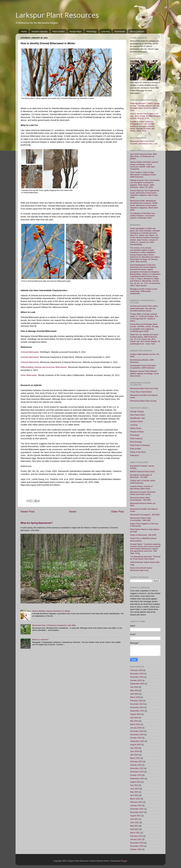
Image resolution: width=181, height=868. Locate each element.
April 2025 (134, 694)
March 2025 (135, 697)
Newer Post (27, 512)
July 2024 (134, 718)
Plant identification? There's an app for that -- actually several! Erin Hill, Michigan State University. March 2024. (145, 107)
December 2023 (137, 731)
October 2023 (136, 738)
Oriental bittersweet (30, 357)
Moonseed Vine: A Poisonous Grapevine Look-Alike (54, 625)
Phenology (91, 31)
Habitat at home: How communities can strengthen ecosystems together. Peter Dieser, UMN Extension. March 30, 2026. (145, 184)
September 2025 (137, 684)
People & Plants (137, 432)
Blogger (124, 861)
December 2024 (137, 704)
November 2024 (137, 707)
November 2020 (137, 846)
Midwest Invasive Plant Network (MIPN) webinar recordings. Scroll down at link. (144, 373)
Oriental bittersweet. (30, 352)
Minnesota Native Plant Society (143, 401)
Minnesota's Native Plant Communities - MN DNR (141, 519)
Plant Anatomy (136, 438)
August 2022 (135, 782)
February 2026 (136, 670)
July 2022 (134, 785)
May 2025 (134, 690)
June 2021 (135, 822)
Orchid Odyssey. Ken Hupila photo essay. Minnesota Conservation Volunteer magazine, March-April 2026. (145, 194)
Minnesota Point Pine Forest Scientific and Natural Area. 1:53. (144, 142)
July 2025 (134, 687)
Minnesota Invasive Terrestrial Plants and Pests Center (143, 493)
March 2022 (135, 799)
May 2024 (134, 721)
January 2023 (136, 765)
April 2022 (134, 795)
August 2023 (135, 745)
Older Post (117, 512)
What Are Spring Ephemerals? (37, 523)
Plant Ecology (136, 442)
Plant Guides (59, 31)
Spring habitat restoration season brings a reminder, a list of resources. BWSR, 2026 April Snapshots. (144, 165)
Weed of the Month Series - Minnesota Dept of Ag (142, 569)
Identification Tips (137, 418)
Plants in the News (138, 452)
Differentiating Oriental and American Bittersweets (44, 367)
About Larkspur (137, 31)
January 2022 (136, 805)
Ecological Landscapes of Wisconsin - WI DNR (141, 476)
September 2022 (137, 778)
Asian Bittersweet (29, 375)
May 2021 (134, 826)
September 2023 (137, 741)
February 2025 (136, 701)
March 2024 (135, 724)
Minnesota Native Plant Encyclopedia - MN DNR (140, 499)
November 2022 (137, 772)
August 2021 (135, 816)
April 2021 (134, 829)
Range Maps (75, 31)
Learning (105, 31)
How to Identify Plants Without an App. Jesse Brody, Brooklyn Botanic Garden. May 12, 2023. (145, 116)
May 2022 (134, 792)
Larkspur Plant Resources (57, 15)
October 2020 (136, 849)
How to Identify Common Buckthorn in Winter (51, 611)
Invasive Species (40, 31)
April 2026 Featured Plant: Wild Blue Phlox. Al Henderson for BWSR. (143, 156)
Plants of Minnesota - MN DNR (143, 535)
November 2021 (137, 812)
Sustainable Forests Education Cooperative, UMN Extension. (143, 367)
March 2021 (135, 833)
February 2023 (136, 762)
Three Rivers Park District (141, 392)
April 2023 (134, 755)
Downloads (120, 31)
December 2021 (137, 809)
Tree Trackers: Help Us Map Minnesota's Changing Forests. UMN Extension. (143, 175)
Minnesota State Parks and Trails (144, 388)
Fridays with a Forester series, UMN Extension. (143, 482)
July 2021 (134, 819)
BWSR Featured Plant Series (142, 472)
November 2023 (137, 735)
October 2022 (136, 775)
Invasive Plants (137, 421)
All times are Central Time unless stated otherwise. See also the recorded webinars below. (144, 308)
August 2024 (135, 714)
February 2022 (136, 802)
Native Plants (136, 428)
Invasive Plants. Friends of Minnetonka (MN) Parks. (141, 487)
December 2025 (137, 674)
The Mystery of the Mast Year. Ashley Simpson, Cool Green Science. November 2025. (143, 216)
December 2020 (137, 843)
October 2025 (136, 680)
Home (24, 31)
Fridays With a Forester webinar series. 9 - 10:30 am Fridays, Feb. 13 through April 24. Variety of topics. (144, 318)
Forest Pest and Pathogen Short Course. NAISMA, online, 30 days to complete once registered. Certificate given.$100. (144, 328)
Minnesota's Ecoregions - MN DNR (145, 515)
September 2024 (137, 711)
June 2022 (135, 789)
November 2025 (137, 677)
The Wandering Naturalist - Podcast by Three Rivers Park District (145, 558)
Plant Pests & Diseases (140, 445)
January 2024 (136, 728)
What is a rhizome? (40, 640)
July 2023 (134, 748)
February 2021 (136, 836)
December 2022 (137, 768)
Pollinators (135, 455)
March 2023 (135, 758)
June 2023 (135, 751)
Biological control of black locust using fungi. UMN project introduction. (144, 291)
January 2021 (136, 839)
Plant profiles (136, 449)
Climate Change (137, 411)
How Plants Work (137, 415)
